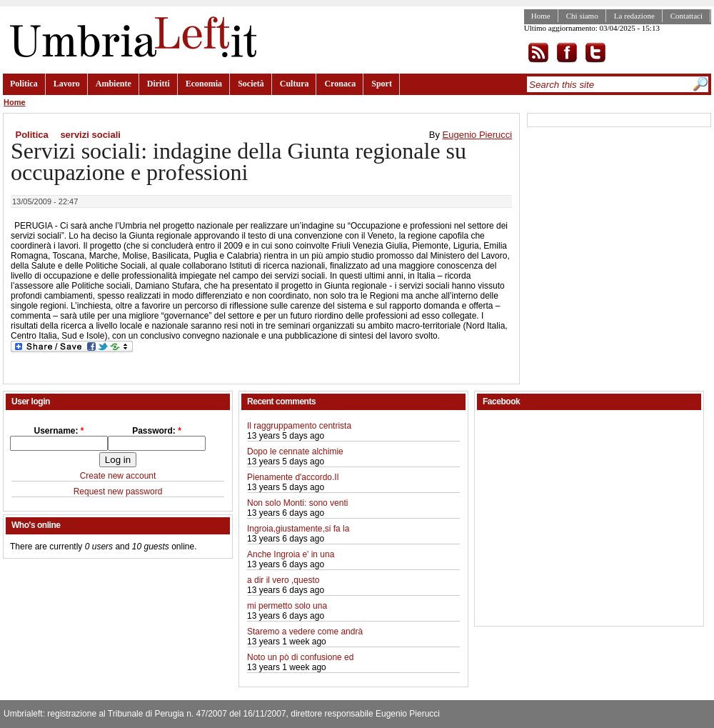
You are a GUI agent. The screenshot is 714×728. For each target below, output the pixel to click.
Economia (204, 84)
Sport (382, 84)
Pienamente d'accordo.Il (293, 477)
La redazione (634, 16)
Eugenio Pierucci (478, 135)
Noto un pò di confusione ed (300, 657)
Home (541, 16)
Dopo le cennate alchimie (295, 452)
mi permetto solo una (287, 606)
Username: (59, 431)
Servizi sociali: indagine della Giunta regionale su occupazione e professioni (238, 161)
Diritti (159, 84)
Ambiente (114, 84)
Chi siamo (582, 16)
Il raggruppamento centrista (299, 426)
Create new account (118, 476)
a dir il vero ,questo (283, 580)
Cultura (295, 84)
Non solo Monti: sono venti (297, 503)
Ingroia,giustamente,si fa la (298, 529)
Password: (157, 431)
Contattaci (687, 16)
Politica (24, 84)
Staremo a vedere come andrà (305, 632)
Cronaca (340, 84)
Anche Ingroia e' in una (291, 554)
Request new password (118, 492)
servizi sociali (90, 135)
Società (251, 84)
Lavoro (67, 84)
